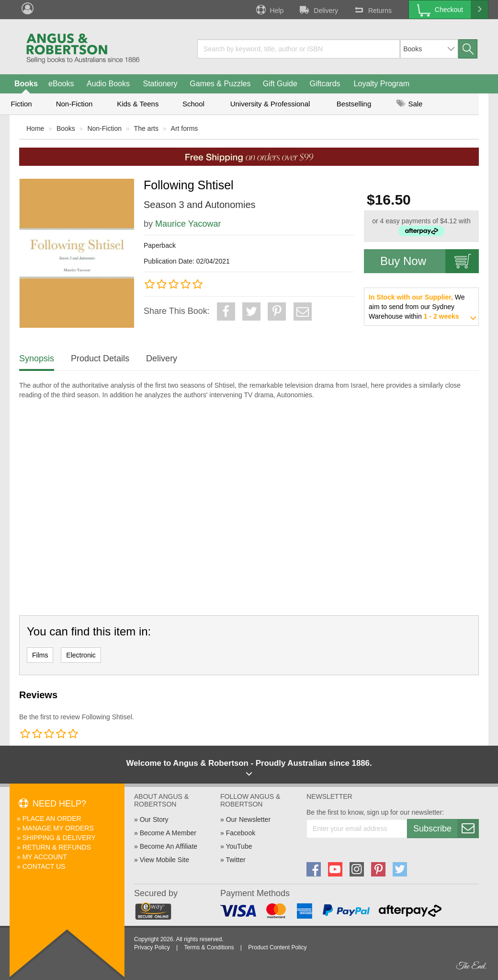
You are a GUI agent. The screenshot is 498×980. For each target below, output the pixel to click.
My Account (45, 857)
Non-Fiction (74, 104)
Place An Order (52, 819)
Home (35, 128)
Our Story (154, 819)
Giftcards (325, 84)
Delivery (318, 10)
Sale (409, 104)
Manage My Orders (58, 828)
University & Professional (270, 104)
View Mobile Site (164, 860)
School (193, 104)
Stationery (160, 84)
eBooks (61, 84)
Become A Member (168, 833)
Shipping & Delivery (59, 838)
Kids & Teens (138, 104)
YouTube (239, 846)
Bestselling (354, 104)
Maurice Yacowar (188, 224)
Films (40, 655)
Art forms (185, 128)
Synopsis (37, 358)
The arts (146, 128)
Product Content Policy (277, 947)
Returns (372, 10)
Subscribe (446, 829)
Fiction (21, 104)
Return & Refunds (57, 847)
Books (26, 84)
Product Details (100, 358)
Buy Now (430, 261)
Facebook (241, 833)
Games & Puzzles (220, 84)
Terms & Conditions (209, 947)
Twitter (235, 860)
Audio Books (108, 84)
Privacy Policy (152, 947)
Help (269, 10)
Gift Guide (280, 84)
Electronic (81, 655)
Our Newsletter (248, 819)
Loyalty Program (382, 84)
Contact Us (44, 866)
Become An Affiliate (169, 846)
